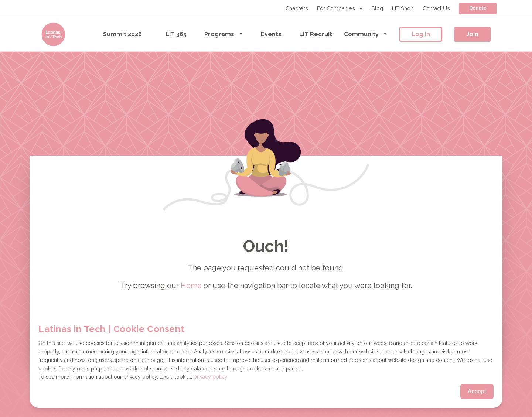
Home (191, 286)
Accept (477, 391)
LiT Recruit (316, 34)
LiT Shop (403, 8)
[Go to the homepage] (53, 34)
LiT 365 (176, 34)
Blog (377, 8)
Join (472, 34)
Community (366, 34)
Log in (421, 34)
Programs (224, 34)
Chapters (297, 8)
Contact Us (436, 8)
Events (271, 34)
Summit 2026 (122, 34)
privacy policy (211, 377)
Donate (478, 8)
